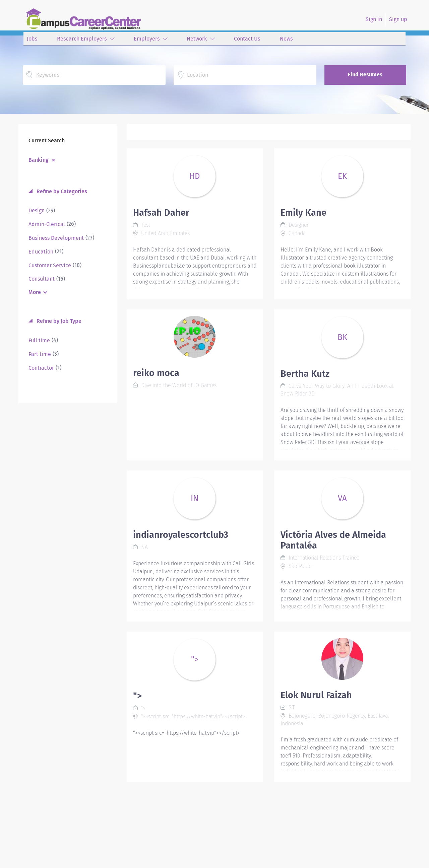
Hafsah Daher (161, 213)
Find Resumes (365, 75)
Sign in (374, 19)
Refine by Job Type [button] (58, 321)
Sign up (398, 19)
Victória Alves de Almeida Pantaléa (333, 540)
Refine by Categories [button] (61, 191)
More (35, 292)
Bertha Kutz (305, 374)
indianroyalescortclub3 (181, 535)
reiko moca (156, 373)
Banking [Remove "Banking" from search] (39, 160)
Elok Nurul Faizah (316, 695)
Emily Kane (303, 213)
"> (137, 696)
